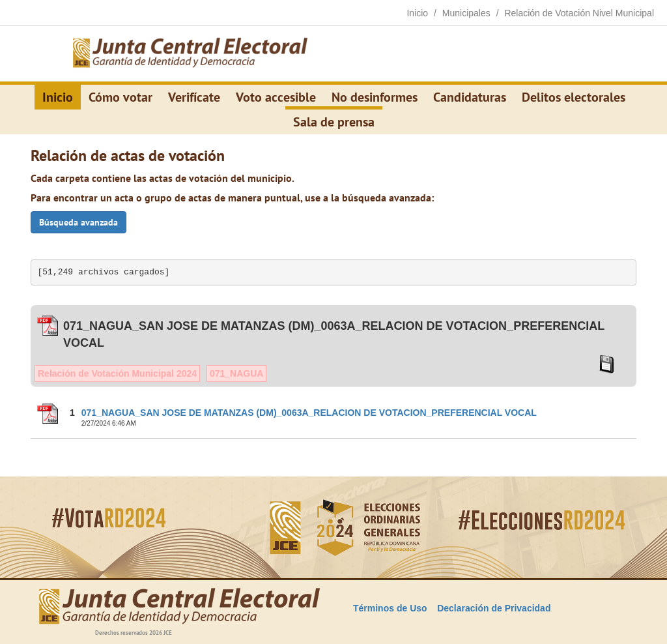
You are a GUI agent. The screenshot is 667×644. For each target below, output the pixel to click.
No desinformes (375, 97)
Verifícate (194, 97)
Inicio (58, 97)
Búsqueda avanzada (78, 222)
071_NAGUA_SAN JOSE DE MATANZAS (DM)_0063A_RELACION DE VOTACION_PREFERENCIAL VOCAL (309, 413)
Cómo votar (121, 97)
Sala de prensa (334, 122)
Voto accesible (276, 97)
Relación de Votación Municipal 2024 (117, 373)
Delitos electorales (574, 97)
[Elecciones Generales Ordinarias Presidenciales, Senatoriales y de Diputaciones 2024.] (190, 54)
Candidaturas (470, 97)
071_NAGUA (236, 373)
